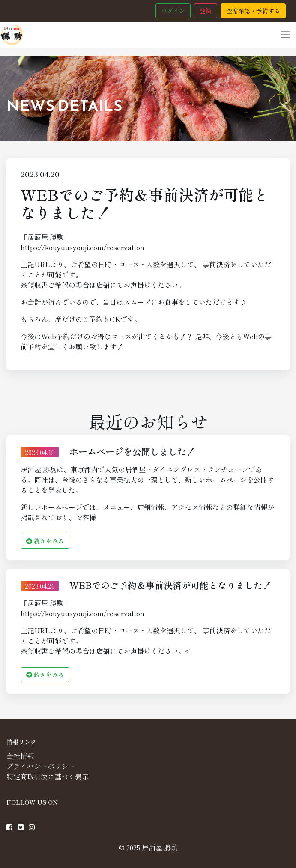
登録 (206, 11)
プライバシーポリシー (41, 766)
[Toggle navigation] (285, 35)
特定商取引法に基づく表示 (48, 776)
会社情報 (20, 756)
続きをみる (45, 541)
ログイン (173, 11)
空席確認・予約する (253, 11)
